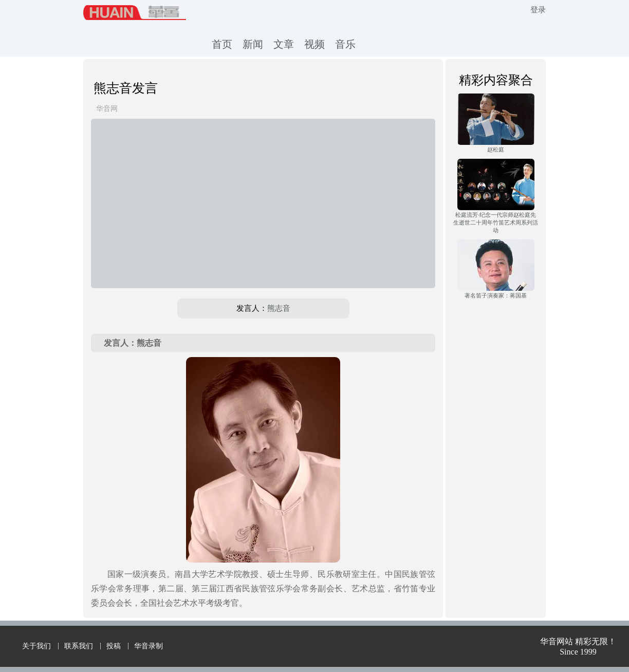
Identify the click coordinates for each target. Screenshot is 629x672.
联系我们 (79, 646)
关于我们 (36, 646)
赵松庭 (496, 150)
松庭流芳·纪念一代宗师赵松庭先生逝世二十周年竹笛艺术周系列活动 (496, 222)
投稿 (114, 646)
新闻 (253, 44)
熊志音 (279, 308)
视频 (314, 44)
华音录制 (149, 646)
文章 (284, 44)
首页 (222, 44)
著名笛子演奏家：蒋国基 (496, 295)
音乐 (345, 44)
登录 (538, 10)
